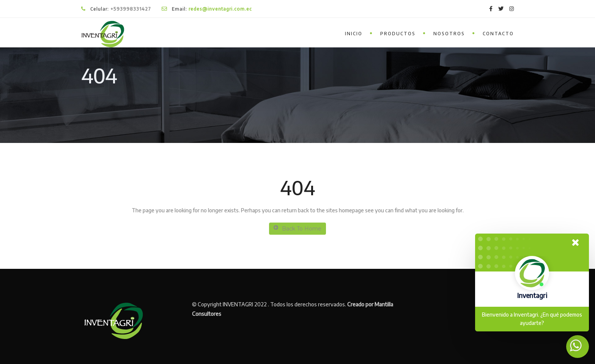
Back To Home (297, 228)
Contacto (498, 34)
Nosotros (449, 34)
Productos (398, 34)
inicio (354, 34)
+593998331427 (131, 9)
